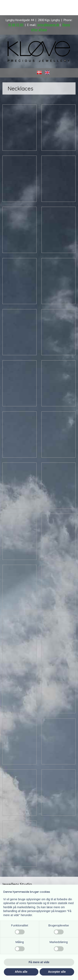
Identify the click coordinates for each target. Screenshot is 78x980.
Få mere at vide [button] (39, 962)
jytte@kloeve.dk (48, 25)
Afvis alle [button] (21, 972)
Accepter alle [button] (57, 972)
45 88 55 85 (16, 25)
